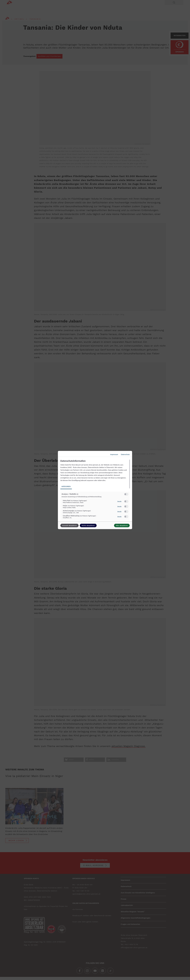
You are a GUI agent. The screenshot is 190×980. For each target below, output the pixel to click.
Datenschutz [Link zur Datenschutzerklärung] (125, 454)
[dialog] (95, 490)
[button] (125, 494)
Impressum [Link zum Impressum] (114, 454)
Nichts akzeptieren (88, 526)
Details (119, 501)
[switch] (126, 494)
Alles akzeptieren (122, 526)
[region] (95, 490)
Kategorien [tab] (66, 486)
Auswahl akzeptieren (69, 526)
